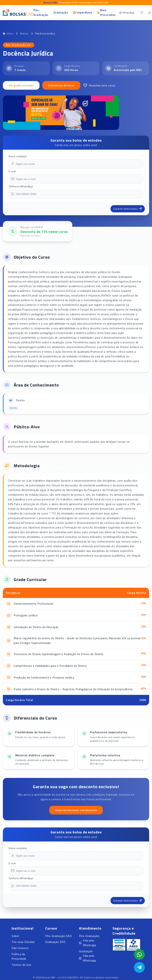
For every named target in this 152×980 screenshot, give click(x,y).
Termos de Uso (21, 965)
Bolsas (24, 34)
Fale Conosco (20, 948)
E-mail (12, 171)
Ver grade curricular (21, 85)
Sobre (15, 936)
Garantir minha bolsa (128, 209)
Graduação (61, 12)
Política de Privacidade (19, 956)
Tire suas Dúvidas (23, 942)
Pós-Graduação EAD (59, 936)
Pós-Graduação (41, 12)
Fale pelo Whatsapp (88, 943)
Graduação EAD (55, 942)
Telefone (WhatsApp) (21, 186)
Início (8, 34)
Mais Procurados (106, 12)
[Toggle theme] (149, 13)
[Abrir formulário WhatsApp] (139, 954)
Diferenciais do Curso (61, 85)
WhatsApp (127, 13)
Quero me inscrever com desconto (76, 810)
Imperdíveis (83, 12)
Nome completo (18, 156)
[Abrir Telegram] (139, 967)
